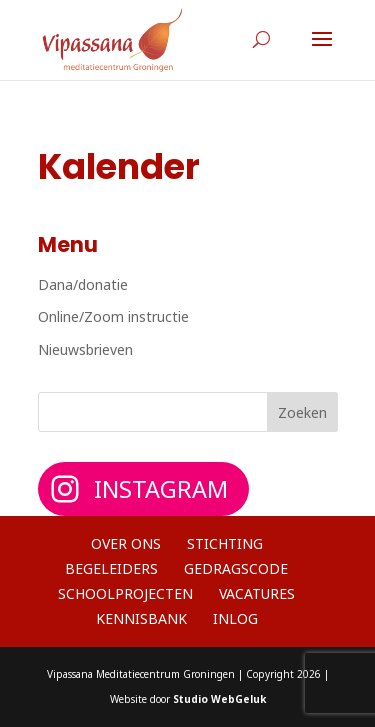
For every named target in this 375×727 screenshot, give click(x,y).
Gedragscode (236, 568)
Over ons (126, 543)
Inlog (235, 618)
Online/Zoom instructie (113, 316)
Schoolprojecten (125, 593)
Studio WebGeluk (219, 699)
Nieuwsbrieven (85, 349)
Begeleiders (111, 568)
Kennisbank (141, 618)
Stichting (225, 543)
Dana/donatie (83, 284)
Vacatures (257, 593)
